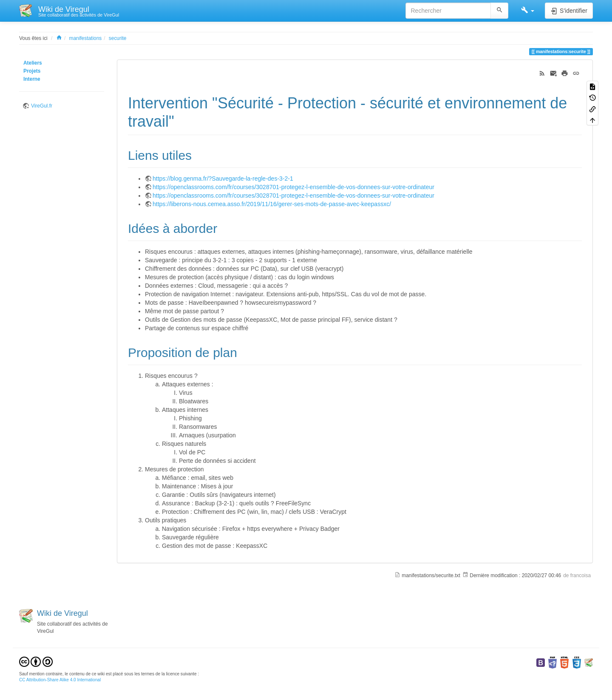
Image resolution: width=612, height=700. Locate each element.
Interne (32, 79)
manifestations (86, 38)
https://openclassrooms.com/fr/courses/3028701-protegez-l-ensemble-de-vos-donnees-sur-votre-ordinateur (293, 187)
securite (118, 38)
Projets (32, 71)
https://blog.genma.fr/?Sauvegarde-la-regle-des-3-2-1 (223, 179)
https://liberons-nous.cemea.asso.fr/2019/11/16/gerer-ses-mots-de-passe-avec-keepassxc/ (272, 204)
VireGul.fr (42, 106)
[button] (528, 11)
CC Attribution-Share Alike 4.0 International (60, 680)
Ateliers (33, 63)
